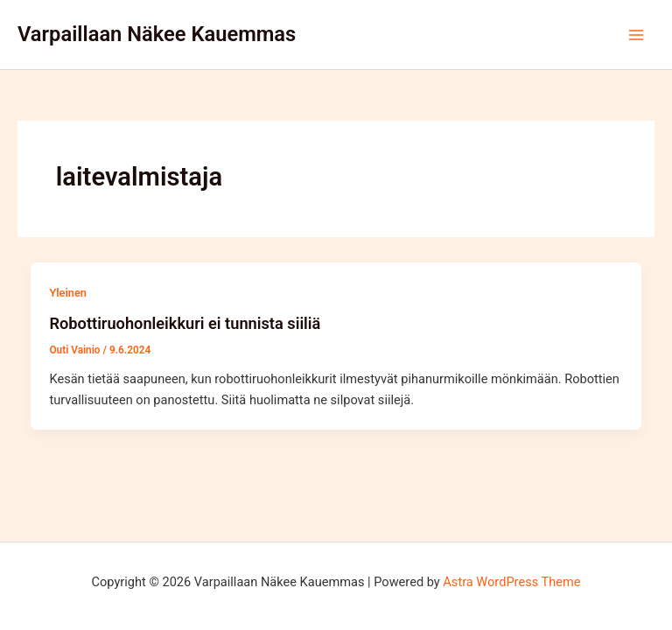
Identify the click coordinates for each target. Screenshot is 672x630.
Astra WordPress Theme (511, 582)
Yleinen (67, 293)
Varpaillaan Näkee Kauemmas (157, 34)
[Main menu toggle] (636, 35)
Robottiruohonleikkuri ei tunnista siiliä (185, 323)
